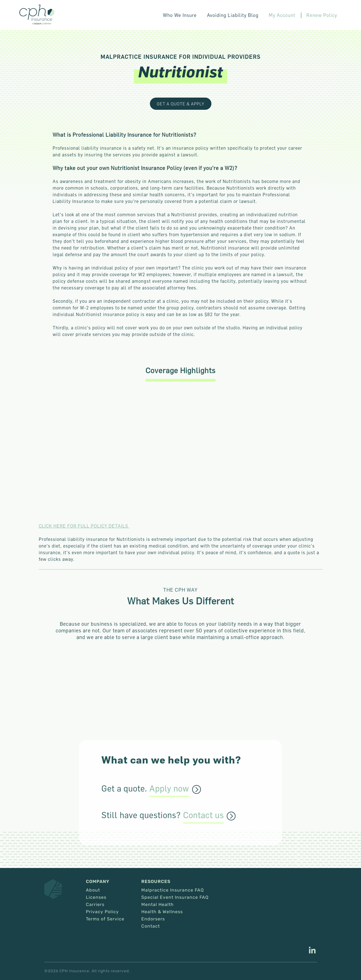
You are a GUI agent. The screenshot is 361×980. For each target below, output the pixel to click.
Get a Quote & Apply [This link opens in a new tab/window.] (181, 104)
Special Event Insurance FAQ (175, 897)
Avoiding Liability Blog (241, 15)
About (93, 890)
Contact (151, 926)
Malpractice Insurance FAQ (173, 890)
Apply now (169, 789)
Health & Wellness (162, 912)
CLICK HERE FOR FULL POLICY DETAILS (84, 526)
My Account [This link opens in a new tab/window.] (287, 15)
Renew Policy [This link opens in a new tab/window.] (324, 15)
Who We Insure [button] (191, 15)
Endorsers (153, 919)
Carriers (95, 905)
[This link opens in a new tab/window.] (312, 951)
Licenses (96, 897)
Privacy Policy (102, 912)
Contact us (203, 815)
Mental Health (158, 905)
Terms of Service (105, 919)
